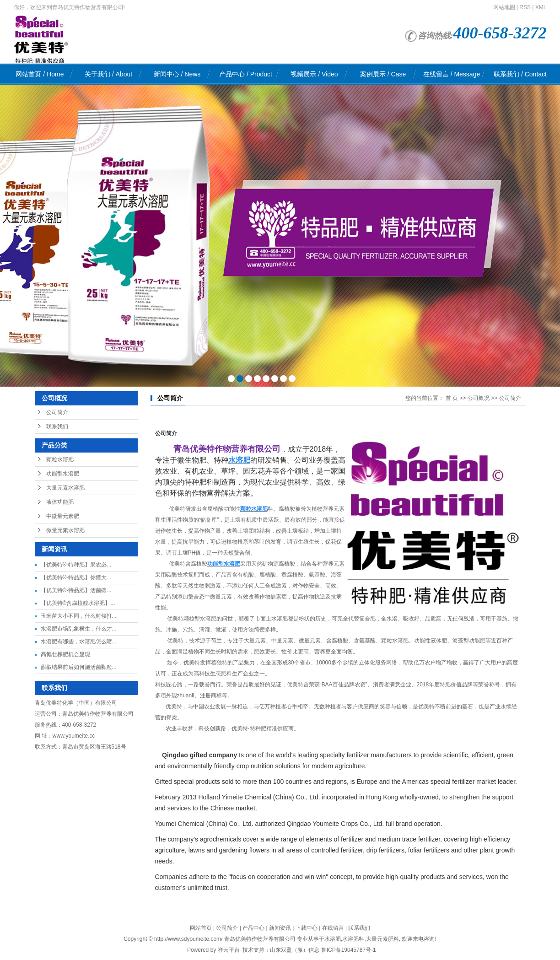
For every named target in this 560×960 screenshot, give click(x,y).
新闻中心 (177, 74)
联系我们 (520, 74)
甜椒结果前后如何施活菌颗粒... (79, 667)
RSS (525, 7)
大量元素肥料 (382, 939)
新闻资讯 (280, 928)
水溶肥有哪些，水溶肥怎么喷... (79, 642)
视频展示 (314, 74)
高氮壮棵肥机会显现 (65, 654)
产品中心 (246, 74)
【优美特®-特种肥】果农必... (76, 565)
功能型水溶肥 (63, 474)
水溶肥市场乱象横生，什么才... (79, 629)
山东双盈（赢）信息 (295, 950)
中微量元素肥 (63, 516)
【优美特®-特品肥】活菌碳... (76, 590)
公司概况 (479, 398)
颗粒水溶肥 (60, 459)
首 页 (452, 398)
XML (541, 7)
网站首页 (40, 74)
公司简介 (57, 412)
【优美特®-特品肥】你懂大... (76, 577)
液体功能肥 (60, 502)
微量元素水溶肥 (65, 530)
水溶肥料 (353, 939)
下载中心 (307, 928)
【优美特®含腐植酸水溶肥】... (78, 603)
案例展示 (383, 74)
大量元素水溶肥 (65, 488)
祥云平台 (229, 950)
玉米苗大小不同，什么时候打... (79, 616)
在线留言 (452, 74)
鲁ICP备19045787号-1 (349, 950)
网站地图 (504, 7)
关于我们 (108, 74)
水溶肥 (333, 939)
